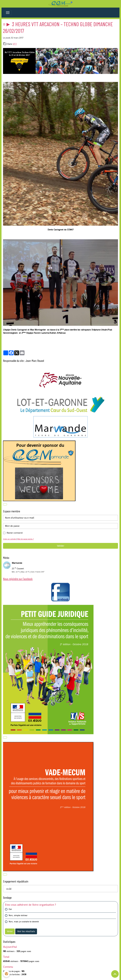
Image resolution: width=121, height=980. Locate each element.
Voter (10, 931)
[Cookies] (6, 974)
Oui (10, 909)
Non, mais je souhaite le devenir (24, 922)
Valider (61, 546)
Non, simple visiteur (18, 915)
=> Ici (9, 889)
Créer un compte (10, 539)
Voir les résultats (26, 931)
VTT (15, 44)
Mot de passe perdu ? (26, 539)
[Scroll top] (115, 974)
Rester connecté (15, 533)
